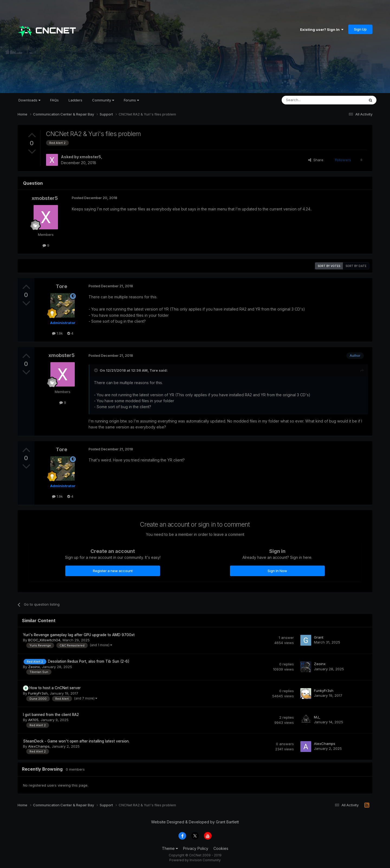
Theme (170, 848)
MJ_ (317, 717)
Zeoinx (34, 667)
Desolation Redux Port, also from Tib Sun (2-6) (89, 661)
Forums (131, 100)
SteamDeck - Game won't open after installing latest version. (76, 741)
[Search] (309, 100)
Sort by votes (329, 266)
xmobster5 (90, 157)
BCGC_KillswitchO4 (44, 640)
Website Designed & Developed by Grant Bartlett (195, 822)
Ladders (75, 100)
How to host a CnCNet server (55, 688)
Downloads (29, 100)
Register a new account (113, 571)
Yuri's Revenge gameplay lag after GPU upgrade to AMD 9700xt (79, 635)
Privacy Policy (196, 848)
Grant (319, 637)
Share (316, 160)
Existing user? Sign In (322, 29)
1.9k (57, 333)
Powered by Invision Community (195, 860)
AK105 (33, 720)
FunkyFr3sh (38, 693)
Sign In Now (277, 571)
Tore (61, 286)
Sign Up (360, 29)
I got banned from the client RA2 (51, 715)
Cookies (221, 848)
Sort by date (356, 266)
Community (103, 100)
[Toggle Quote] (96, 370)
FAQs (54, 100)
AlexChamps (39, 746)
